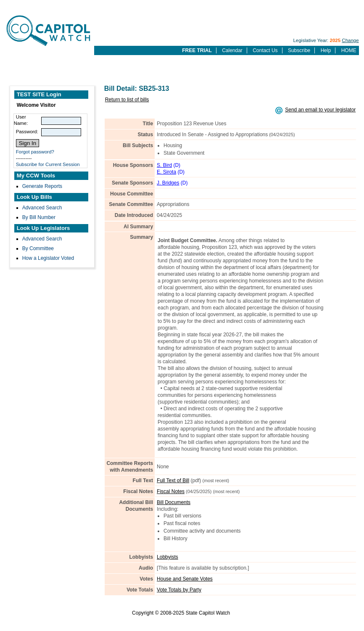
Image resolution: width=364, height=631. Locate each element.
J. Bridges (168, 183)
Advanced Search (42, 208)
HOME (349, 50)
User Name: (21, 120)
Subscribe (299, 50)
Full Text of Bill (173, 481)
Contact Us (265, 50)
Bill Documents (174, 502)
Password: (27, 132)
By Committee (38, 248)
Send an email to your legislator (320, 110)
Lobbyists (167, 557)
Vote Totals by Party (179, 590)
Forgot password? (35, 152)
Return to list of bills (127, 100)
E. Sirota (166, 172)
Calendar (232, 50)
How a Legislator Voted (48, 258)
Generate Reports (42, 186)
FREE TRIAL (197, 50)
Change (350, 40)
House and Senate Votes (185, 579)
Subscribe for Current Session (48, 164)
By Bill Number (39, 217)
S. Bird (164, 165)
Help (326, 50)
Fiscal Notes (171, 491)
